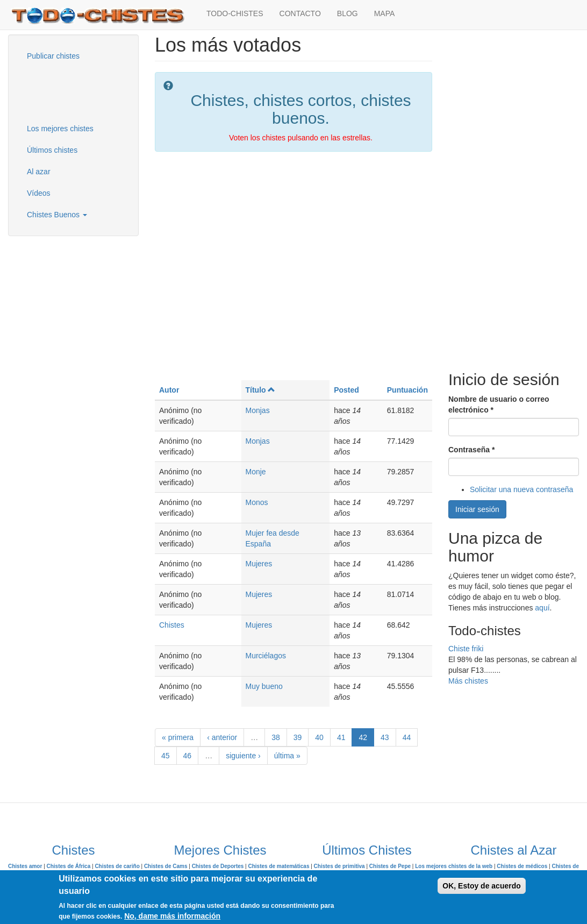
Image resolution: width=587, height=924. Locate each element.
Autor (169, 390)
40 (319, 737)
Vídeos (39, 193)
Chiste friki (466, 649)
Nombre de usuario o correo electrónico (499, 404)
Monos (257, 502)
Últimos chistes (52, 150)
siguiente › (243, 756)
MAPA (385, 13)
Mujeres (259, 564)
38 (276, 737)
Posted (346, 390)
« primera (178, 737)
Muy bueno (264, 686)
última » (287, 756)
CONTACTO (300, 13)
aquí (542, 608)
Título (261, 390)
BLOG (348, 13)
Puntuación (407, 390)
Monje (256, 472)
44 (407, 737)
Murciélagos (266, 656)
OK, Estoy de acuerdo (481, 886)
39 (298, 737)
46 (188, 756)
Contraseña (471, 450)
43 (385, 737)
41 (341, 737)
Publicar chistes (53, 56)
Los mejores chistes (60, 129)
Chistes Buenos (57, 215)
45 (166, 756)
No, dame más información (172, 916)
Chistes (172, 625)
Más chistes (468, 681)
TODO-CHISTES (235, 13)
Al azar (39, 172)
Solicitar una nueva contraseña (521, 489)
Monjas (258, 410)
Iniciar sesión (477, 509)
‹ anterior (222, 737)
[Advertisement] (73, 91)
